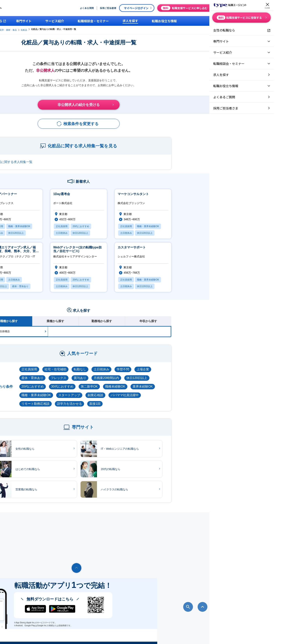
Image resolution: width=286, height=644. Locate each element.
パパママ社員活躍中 (189, 391)
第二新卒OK (154, 382)
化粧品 (111, 29)
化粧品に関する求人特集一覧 (76, 158)
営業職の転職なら (81, 485)
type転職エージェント (66, 29)
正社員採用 (94, 365)
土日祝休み (166, 365)
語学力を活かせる (134, 399)
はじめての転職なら (82, 465)
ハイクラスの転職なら (169, 485)
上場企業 (207, 365)
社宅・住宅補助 (120, 365)
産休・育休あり (97, 374)
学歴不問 (187, 365)
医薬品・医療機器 (64, 327)
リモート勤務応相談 (100, 399)
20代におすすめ (97, 382)
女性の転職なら (79, 445)
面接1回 (159, 399)
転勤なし (144, 365)
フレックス (123, 374)
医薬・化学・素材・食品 (92, 29)
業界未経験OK (207, 382)
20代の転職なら (165, 465)
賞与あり (144, 374)
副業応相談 (160, 391)
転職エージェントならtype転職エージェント (57, 635)
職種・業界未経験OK (101, 391)
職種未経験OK (180, 382)
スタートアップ (134, 391)
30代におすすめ (127, 382)
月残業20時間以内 (171, 374)
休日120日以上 (201, 374)
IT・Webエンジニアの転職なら (174, 445)
